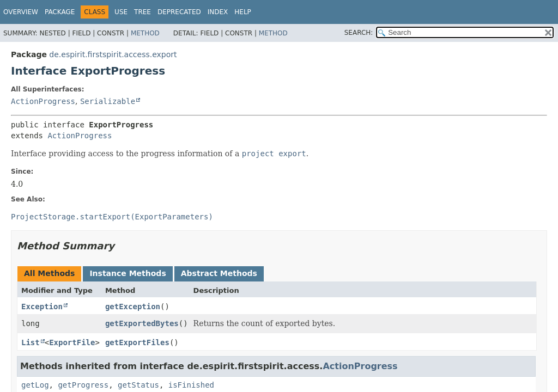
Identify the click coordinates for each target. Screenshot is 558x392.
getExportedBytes (142, 323)
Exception (42, 307)
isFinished (191, 385)
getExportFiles (137, 342)
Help (243, 12)
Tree (142, 12)
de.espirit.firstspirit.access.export (113, 54)
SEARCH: (359, 33)
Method (145, 33)
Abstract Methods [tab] (219, 273)
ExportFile (72, 342)
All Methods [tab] (49, 273)
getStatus (138, 385)
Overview (21, 12)
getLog (35, 385)
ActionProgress (43, 101)
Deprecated (179, 12)
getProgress (83, 385)
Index (218, 12)
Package (60, 12)
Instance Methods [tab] (128, 273)
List (31, 342)
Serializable (108, 101)
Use (121, 12)
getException (133, 307)
